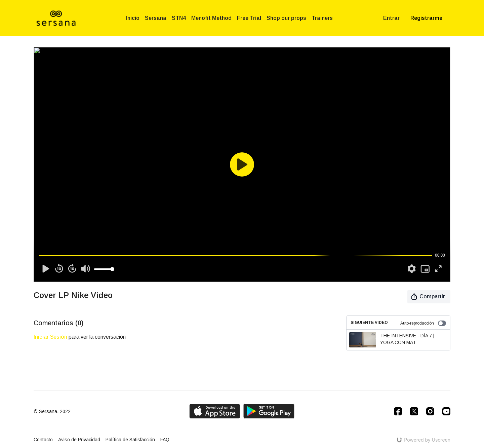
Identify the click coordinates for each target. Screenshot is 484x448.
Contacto (43, 440)
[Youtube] (446, 411)
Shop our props (286, 18)
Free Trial (249, 18)
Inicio (133, 18)
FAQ (165, 440)
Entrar (391, 18)
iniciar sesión (50, 337)
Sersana (156, 18)
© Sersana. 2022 (52, 411)
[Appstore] (215, 411)
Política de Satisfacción (130, 440)
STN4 (179, 18)
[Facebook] (398, 411)
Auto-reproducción (423, 323)
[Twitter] (414, 411)
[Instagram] (430, 411)
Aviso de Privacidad (79, 440)
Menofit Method (211, 18)
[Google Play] (269, 411)
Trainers (322, 18)
